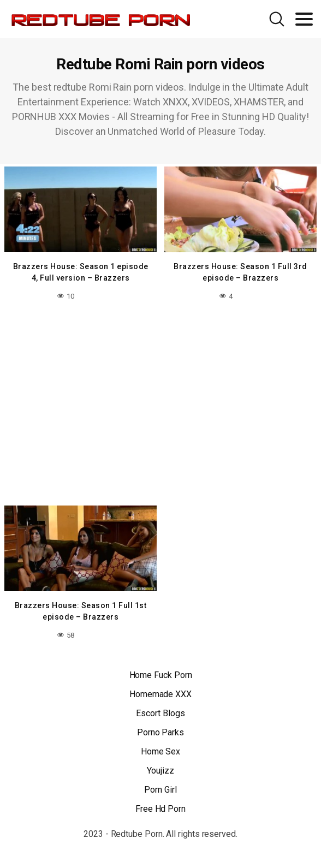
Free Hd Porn (160, 809)
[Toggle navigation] (304, 19)
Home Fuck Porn (161, 675)
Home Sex (160, 751)
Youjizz (160, 771)
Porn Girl (160, 790)
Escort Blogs (160, 713)
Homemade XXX (160, 694)
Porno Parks (160, 732)
